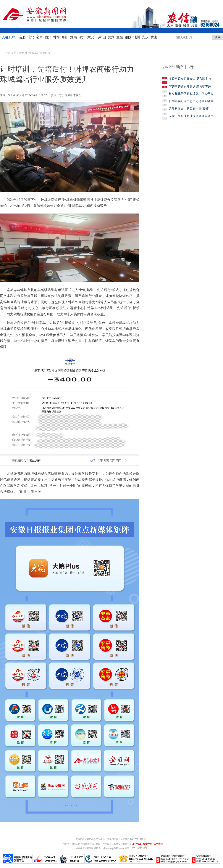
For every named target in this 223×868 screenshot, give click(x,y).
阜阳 (65, 37)
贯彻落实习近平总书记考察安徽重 (191, 101)
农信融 (23, 53)
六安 (91, 37)
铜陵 (128, 37)
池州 (137, 37)
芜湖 (111, 37)
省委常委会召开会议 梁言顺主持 (190, 79)
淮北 (31, 37)
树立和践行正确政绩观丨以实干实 (191, 94)
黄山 (154, 37)
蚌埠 (56, 37)
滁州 (82, 37)
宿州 (48, 37)
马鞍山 (101, 37)
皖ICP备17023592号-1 (136, 839)
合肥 (22, 37)
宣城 (120, 37)
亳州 (39, 37)
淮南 (74, 37)
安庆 (145, 37)
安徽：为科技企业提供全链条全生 (191, 116)
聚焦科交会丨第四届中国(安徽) (189, 109)
